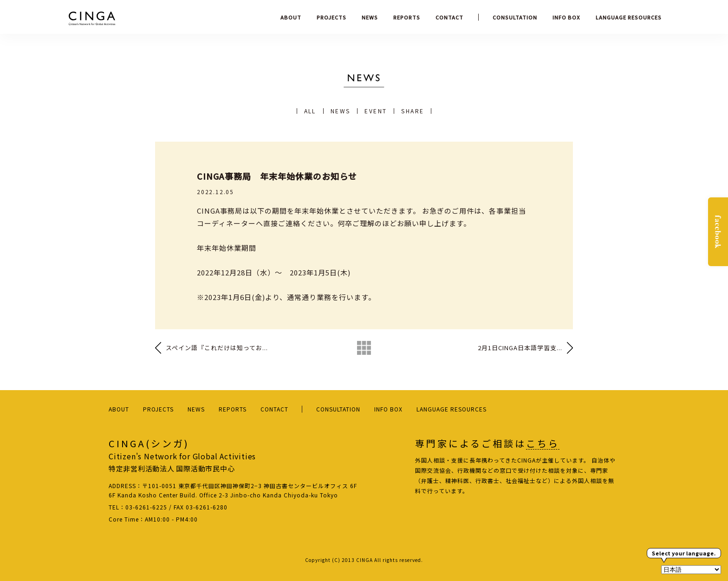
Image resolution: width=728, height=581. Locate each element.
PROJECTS (331, 17)
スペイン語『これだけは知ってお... (217, 348)
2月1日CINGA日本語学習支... (520, 348)
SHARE (413, 111)
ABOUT (291, 17)
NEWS (370, 17)
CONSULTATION (515, 17)
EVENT (376, 111)
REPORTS (407, 17)
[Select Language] (691, 570)
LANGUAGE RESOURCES (629, 17)
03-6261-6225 (146, 507)
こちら (543, 444)
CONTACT (449, 17)
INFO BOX (566, 17)
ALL (310, 111)
